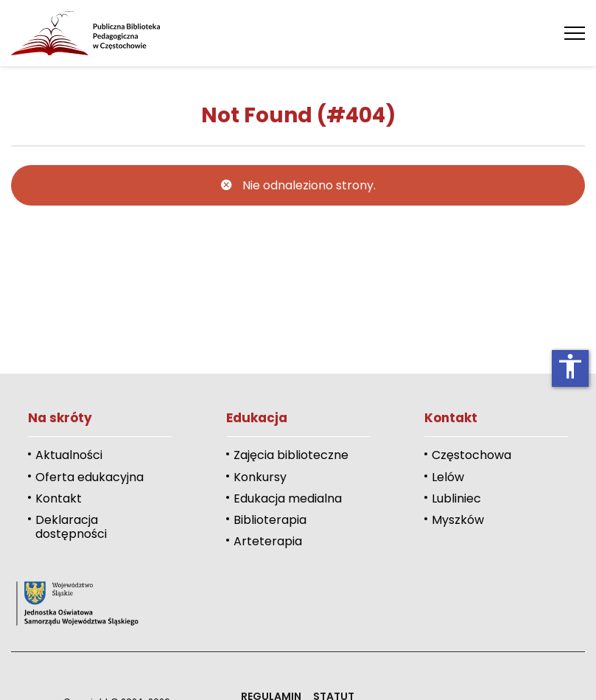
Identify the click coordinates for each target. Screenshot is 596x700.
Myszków (458, 520)
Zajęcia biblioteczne (291, 455)
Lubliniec (456, 498)
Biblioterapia (270, 520)
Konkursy (260, 477)
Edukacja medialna (288, 498)
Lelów (448, 477)
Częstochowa (471, 455)
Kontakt (59, 498)
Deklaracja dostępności (71, 527)
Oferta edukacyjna (90, 477)
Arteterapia (268, 541)
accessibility (570, 366)
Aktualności (69, 455)
